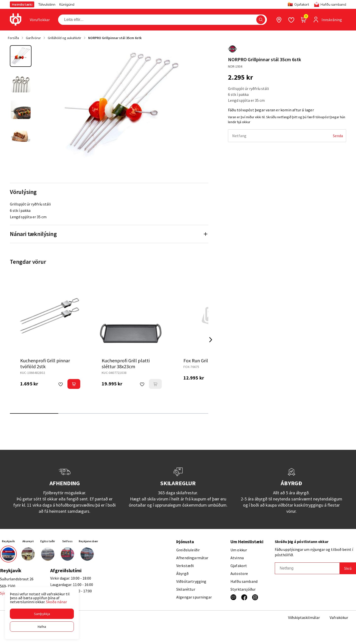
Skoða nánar (57, 602)
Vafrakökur (339, 617)
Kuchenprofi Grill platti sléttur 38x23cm (126, 363)
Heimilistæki (22, 4)
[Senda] (338, 136)
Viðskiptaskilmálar (304, 617)
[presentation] (40, 20)
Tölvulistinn (47, 4)
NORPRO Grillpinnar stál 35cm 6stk (115, 38)
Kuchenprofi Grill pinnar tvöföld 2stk (45, 363)
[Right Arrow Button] (211, 340)
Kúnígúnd (67, 4)
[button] (42, 614)
